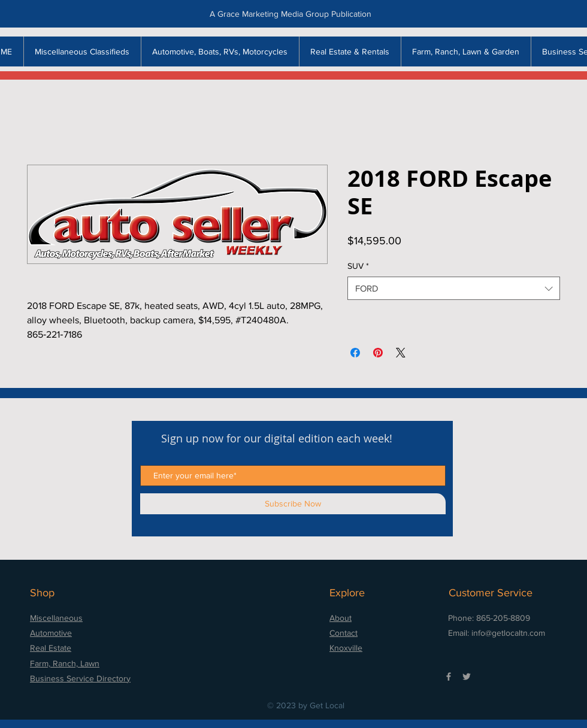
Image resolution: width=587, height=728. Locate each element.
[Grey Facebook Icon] (449, 677)
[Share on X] (401, 353)
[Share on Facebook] (355, 353)
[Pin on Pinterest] (378, 353)
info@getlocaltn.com (508, 633)
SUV (358, 266)
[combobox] (454, 288)
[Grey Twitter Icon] (467, 677)
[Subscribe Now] (293, 504)
